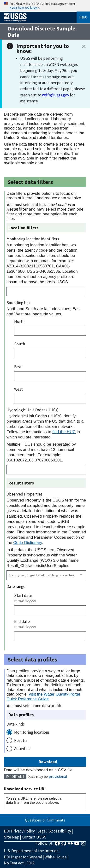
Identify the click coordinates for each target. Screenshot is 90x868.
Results (21, 740)
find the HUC (64, 432)
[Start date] (50, 610)
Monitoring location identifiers (33, 239)
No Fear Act (14, 863)
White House (56, 857)
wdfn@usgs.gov (56, 95)
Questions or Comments (45, 820)
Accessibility (60, 831)
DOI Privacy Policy (19, 831)
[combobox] (46, 575)
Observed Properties (24, 494)
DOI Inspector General (23, 857)
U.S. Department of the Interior (31, 851)
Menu (83, 17)
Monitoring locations (32, 732)
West (18, 389)
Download (45, 762)
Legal (42, 831)
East (18, 367)
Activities (22, 749)
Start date (23, 596)
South (20, 344)
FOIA (30, 863)
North (19, 321)
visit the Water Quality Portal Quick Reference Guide (43, 697)
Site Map (12, 837)
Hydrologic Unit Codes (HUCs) (33, 410)
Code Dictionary (27, 543)
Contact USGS (34, 837)
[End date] (50, 636)
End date (22, 621)
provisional (58, 776)
